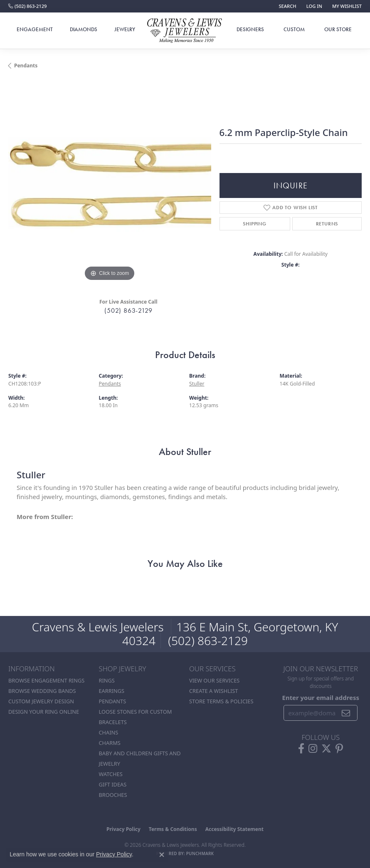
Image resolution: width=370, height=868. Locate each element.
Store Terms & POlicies (221, 701)
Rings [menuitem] (107, 680)
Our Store (338, 29)
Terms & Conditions (173, 829)
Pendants (26, 66)
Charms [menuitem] (110, 743)
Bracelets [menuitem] (113, 722)
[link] (27, 6)
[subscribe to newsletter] (346, 713)
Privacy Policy (123, 829)
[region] (110, 182)
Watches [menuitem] (111, 774)
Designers (250, 29)
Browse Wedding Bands (42, 691)
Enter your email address (321, 697)
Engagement (35, 29)
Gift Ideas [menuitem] (113, 784)
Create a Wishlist (213, 691)
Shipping (254, 224)
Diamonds (84, 29)
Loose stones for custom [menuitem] (136, 712)
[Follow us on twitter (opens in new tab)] (326, 749)
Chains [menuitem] (109, 732)
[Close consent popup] (162, 855)
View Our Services (214, 680)
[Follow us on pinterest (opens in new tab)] (339, 749)
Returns (327, 224)
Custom (294, 29)
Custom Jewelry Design (41, 701)
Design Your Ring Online (44, 712)
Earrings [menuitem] (112, 691)
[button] (286, 6)
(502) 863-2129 (128, 310)
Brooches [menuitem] (113, 795)
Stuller (197, 384)
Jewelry (125, 29)
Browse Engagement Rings (46, 680)
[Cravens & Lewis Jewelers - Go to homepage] (185, 31)
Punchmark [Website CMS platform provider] (200, 853)
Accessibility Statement (234, 829)
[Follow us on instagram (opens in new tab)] (313, 749)
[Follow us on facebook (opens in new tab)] (301, 749)
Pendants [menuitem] (113, 701)
